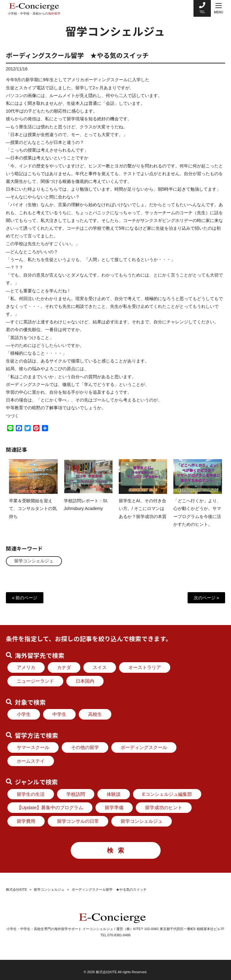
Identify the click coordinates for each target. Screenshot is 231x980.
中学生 (59, 714)
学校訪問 (76, 794)
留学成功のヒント (164, 807)
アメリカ (26, 667)
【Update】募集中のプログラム (50, 807)
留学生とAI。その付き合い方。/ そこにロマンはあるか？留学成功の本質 (143, 514)
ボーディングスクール (144, 747)
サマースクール (33, 747)
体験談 (114, 794)
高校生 (95, 714)
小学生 (24, 714)
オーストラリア (145, 667)
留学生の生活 (31, 794)
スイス (100, 667)
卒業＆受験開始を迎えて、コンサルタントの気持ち (33, 514)
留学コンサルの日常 (78, 821)
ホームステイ (31, 761)
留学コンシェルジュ (35, 561)
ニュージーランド (35, 681)
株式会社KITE (16, 889)
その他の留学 (85, 747)
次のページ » (207, 597)
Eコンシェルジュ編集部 (167, 794)
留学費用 (26, 821)
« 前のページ (25, 597)
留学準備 (114, 807)
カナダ (64, 667)
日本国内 (85, 681)
